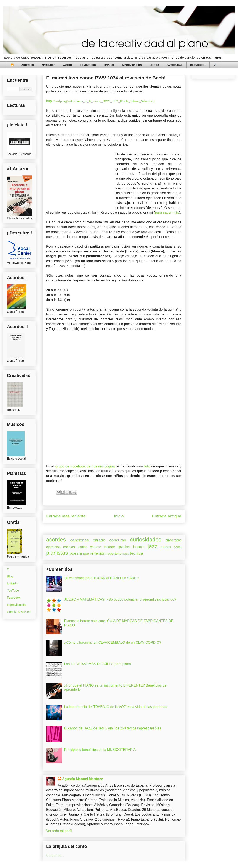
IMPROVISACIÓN (132, 65)
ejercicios (53, 547)
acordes (56, 540)
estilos (82, 547)
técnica (136, 553)
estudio (96, 547)
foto (148, 466)
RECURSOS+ (198, 65)
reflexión (98, 553)
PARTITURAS (174, 65)
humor (139, 547)
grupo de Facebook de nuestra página (85, 466)
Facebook (14, 598)
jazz (153, 546)
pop (86, 554)
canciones (79, 540)
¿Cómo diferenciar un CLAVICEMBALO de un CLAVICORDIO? (113, 643)
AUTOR (68, 65)
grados (124, 547)
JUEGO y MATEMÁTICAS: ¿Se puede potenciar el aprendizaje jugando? (120, 599)
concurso (118, 540)
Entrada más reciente (66, 516)
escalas (69, 547)
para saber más (167, 213)
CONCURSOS (88, 65)
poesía (76, 553)
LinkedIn (13, 583)
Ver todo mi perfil (59, 831)
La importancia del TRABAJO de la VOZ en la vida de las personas (116, 707)
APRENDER (49, 65)
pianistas (57, 553)
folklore (109, 547)
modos (166, 547)
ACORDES (28, 65)
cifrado (99, 540)
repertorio (114, 554)
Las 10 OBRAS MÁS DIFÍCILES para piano (97, 664)
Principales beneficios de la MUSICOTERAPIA (100, 750)
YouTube (13, 590)
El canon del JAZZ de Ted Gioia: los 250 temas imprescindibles (113, 728)
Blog (10, 576)
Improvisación (16, 605)
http (100, 101)
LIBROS (154, 65)
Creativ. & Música (19, 612)
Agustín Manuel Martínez (82, 779)
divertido (173, 540)
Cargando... (55, 855)
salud (126, 554)
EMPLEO (109, 65)
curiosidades (146, 540)
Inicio (119, 516)
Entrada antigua (167, 516)
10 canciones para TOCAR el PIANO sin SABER (101, 578)
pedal (178, 547)
